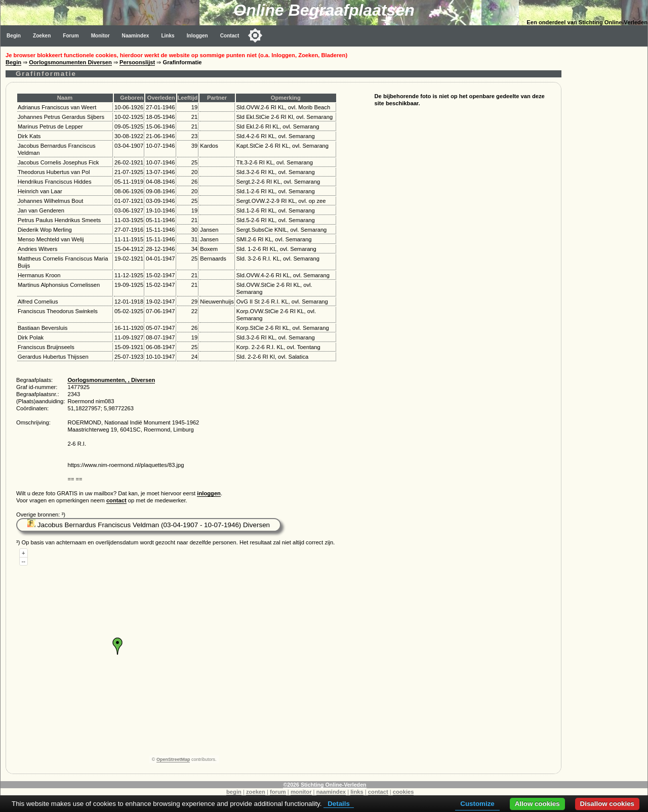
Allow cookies (537, 804)
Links (168, 36)
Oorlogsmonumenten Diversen (70, 62)
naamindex (331, 792)
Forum (71, 36)
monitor (301, 792)
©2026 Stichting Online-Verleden (325, 785)
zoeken (256, 792)
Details (339, 804)
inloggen (209, 493)
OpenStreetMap (173, 759)
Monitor (100, 36)
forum (278, 792)
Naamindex (136, 36)
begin (234, 792)
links (357, 792)
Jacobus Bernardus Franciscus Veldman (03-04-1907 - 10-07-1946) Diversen (149, 525)
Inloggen (197, 36)
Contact (230, 36)
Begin (14, 36)
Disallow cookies (607, 804)
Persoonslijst (137, 62)
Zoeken (42, 36)
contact (116, 500)
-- (24, 561)
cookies (403, 792)
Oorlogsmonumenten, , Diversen (111, 380)
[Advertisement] (607, 198)
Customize (477, 804)
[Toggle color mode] (255, 35)
